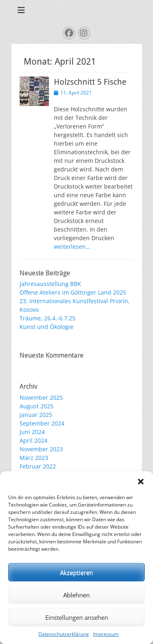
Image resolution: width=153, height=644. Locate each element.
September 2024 (42, 423)
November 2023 (41, 449)
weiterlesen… (72, 247)
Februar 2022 (38, 466)
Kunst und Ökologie (47, 327)
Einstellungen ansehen (77, 617)
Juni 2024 (32, 432)
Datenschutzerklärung (64, 634)
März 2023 (34, 458)
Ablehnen (76, 595)
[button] (141, 482)
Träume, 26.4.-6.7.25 (48, 318)
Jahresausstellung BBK (50, 284)
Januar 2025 (36, 415)
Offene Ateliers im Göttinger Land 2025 (73, 292)
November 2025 (41, 397)
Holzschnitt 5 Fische (90, 82)
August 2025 (37, 406)
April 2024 (33, 440)
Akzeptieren (76, 572)
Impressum (106, 634)
